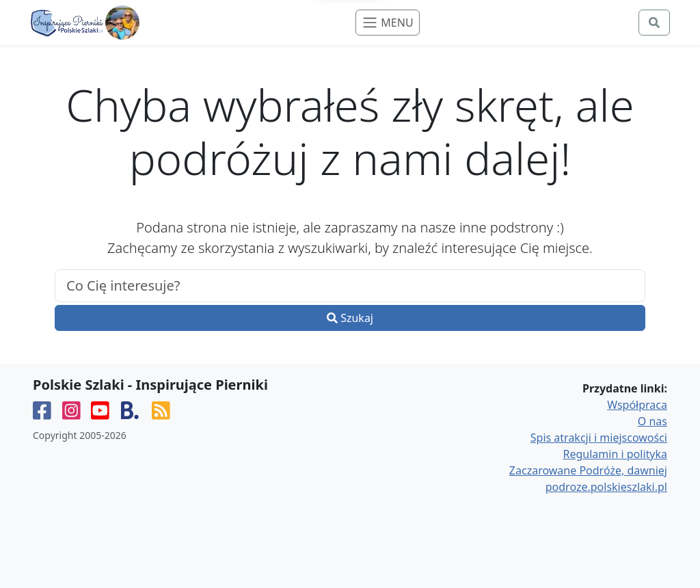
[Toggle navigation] (387, 23)
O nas (652, 421)
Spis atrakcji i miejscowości (599, 438)
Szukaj (350, 318)
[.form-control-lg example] (350, 286)
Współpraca (637, 405)
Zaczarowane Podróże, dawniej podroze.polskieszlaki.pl (588, 479)
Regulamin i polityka (615, 454)
